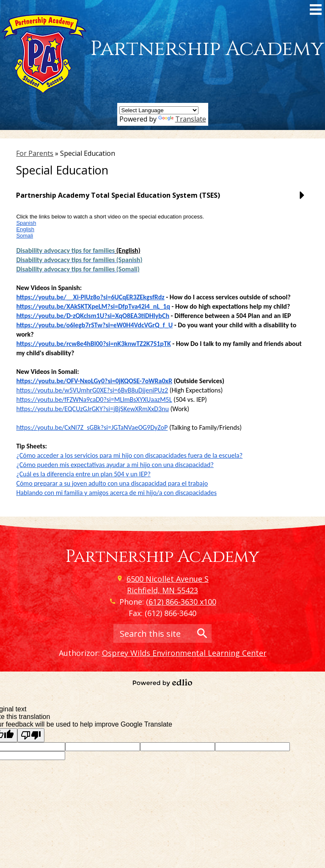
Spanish (26, 223)
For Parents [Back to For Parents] (35, 153)
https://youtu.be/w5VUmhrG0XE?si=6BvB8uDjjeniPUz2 (92, 390)
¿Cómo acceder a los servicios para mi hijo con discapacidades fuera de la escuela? (129, 455)
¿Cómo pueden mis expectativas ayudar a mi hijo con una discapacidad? (115, 465)
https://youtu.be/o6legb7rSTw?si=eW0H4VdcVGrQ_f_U (94, 325)
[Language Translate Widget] (159, 110)
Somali (25, 236)
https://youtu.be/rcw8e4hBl (56, 344)
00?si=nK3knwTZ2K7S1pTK (134, 344)
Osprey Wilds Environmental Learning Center (184, 653)
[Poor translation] (31, 735)
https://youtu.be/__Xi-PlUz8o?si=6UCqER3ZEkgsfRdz (90, 297)
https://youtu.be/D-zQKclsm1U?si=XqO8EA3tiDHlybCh (93, 316)
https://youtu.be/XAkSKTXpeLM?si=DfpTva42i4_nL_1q (93, 306)
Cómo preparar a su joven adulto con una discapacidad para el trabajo (112, 483)
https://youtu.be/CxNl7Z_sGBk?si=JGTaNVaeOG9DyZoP (92, 427)
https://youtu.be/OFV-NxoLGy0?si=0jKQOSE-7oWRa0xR (94, 381)
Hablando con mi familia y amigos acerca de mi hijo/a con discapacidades (116, 493)
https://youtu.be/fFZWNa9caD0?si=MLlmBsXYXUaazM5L (94, 399)
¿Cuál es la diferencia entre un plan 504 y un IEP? (83, 474)
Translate (182, 119)
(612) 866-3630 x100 (181, 602)
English (25, 229)
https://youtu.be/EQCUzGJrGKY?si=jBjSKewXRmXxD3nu (92, 409)
